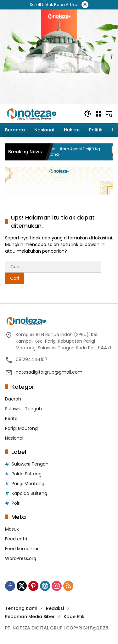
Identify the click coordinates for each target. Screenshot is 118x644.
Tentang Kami (21, 608)
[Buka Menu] (98, 114)
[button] (88, 114)
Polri (16, 503)
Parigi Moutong (21, 428)
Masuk (12, 529)
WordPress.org (21, 558)
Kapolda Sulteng (29, 493)
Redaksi (55, 608)
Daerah (13, 399)
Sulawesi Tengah (23, 409)
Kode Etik (74, 617)
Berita (11, 418)
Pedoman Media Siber (30, 617)
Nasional (14, 438)
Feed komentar (22, 549)
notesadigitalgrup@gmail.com (49, 372)
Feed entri (16, 539)
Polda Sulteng (27, 474)
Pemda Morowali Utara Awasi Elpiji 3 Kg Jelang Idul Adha (67, 152)
